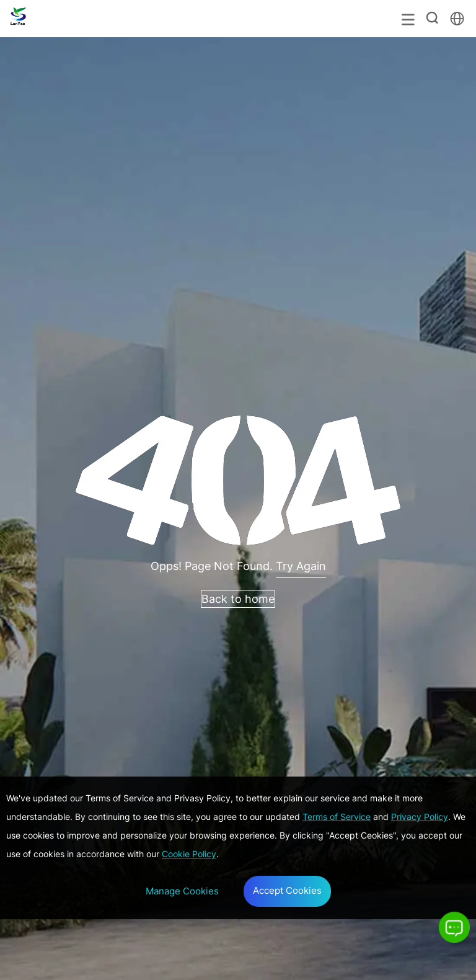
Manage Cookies (182, 891)
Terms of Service (337, 817)
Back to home (238, 599)
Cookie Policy (189, 854)
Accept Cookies (287, 890)
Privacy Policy (420, 817)
